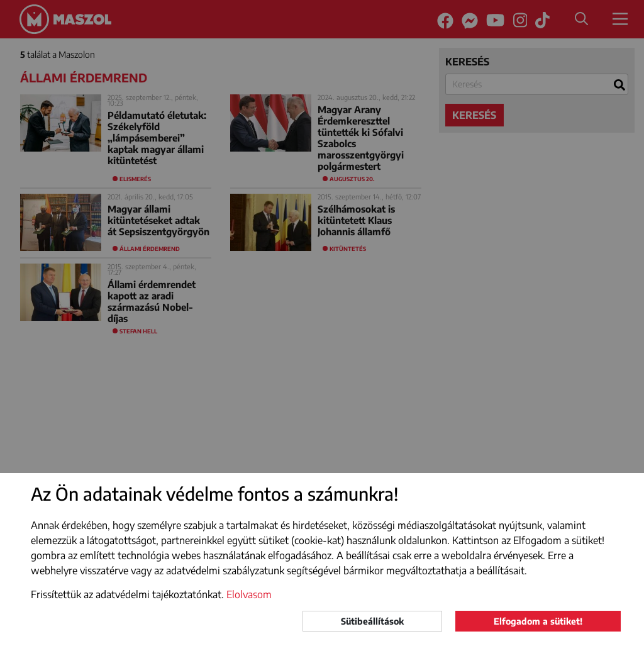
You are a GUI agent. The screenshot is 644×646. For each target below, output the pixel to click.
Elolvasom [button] (249, 594)
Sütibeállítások (372, 621)
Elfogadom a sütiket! (538, 621)
